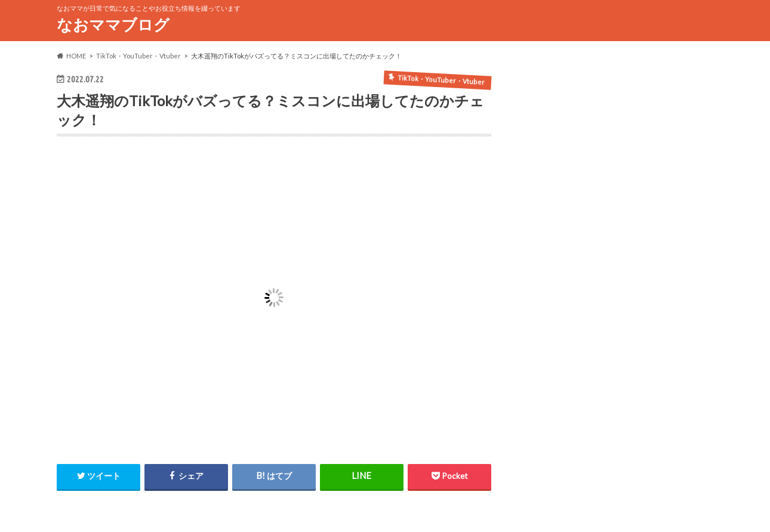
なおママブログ (113, 24)
